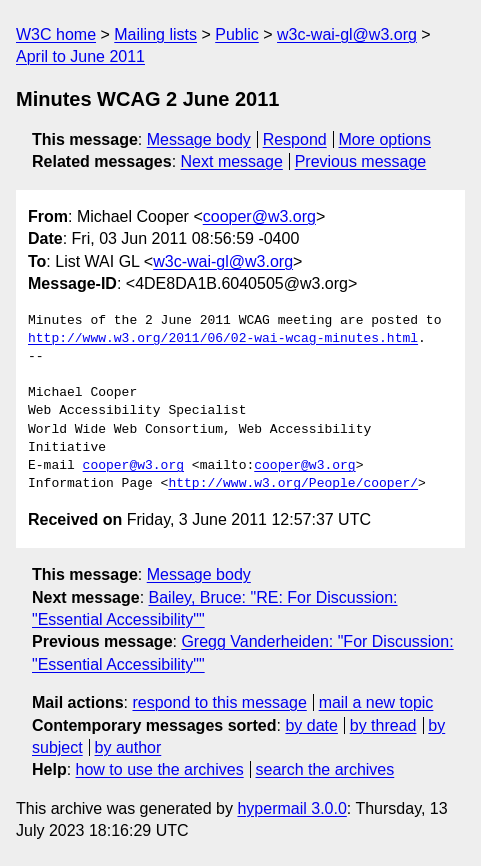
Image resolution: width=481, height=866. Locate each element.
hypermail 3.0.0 (291, 808)
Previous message (361, 161)
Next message (232, 161)
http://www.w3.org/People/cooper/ (293, 484)
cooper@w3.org (259, 216)
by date (311, 725)
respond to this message (219, 702)
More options (385, 139)
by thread (383, 725)
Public (237, 34)
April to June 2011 (80, 56)
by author (128, 747)
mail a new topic (376, 702)
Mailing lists (155, 34)
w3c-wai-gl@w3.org (347, 34)
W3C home (56, 34)
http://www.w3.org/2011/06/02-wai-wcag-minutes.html (223, 339)
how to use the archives (160, 769)
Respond (295, 139)
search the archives (325, 769)
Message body (199, 139)
